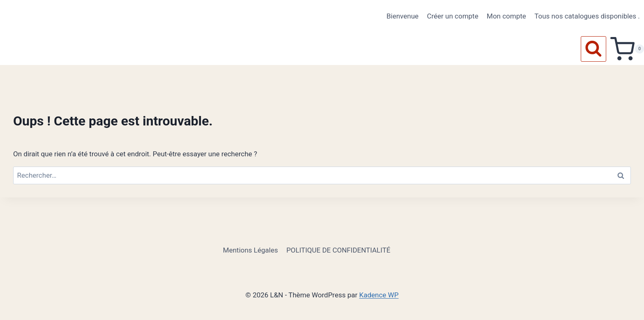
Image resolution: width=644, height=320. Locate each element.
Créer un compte (452, 16)
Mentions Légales (251, 250)
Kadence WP (379, 295)
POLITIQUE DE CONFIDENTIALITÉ (338, 250)
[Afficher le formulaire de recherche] (593, 49)
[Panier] (627, 49)
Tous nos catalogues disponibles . (587, 16)
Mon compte (506, 16)
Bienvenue (402, 16)
